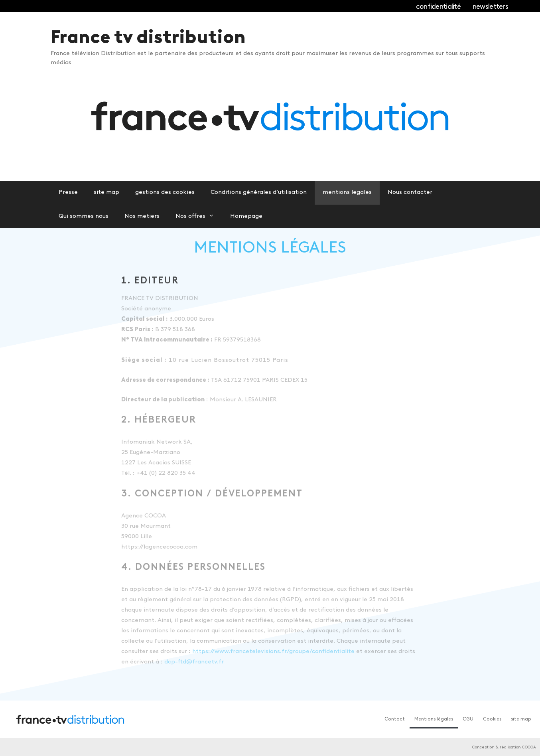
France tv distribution (148, 38)
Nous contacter (410, 192)
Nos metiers (142, 216)
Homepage (246, 216)
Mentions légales (434, 719)
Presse (68, 192)
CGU (468, 719)
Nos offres (199, 217)
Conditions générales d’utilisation (259, 192)
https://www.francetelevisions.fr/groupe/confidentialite (273, 652)
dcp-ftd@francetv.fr (194, 662)
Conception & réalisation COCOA (504, 747)
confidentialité (438, 7)
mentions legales (347, 192)
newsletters (490, 7)
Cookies (492, 719)
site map (106, 192)
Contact (395, 719)
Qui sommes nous (84, 216)
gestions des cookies (165, 192)
